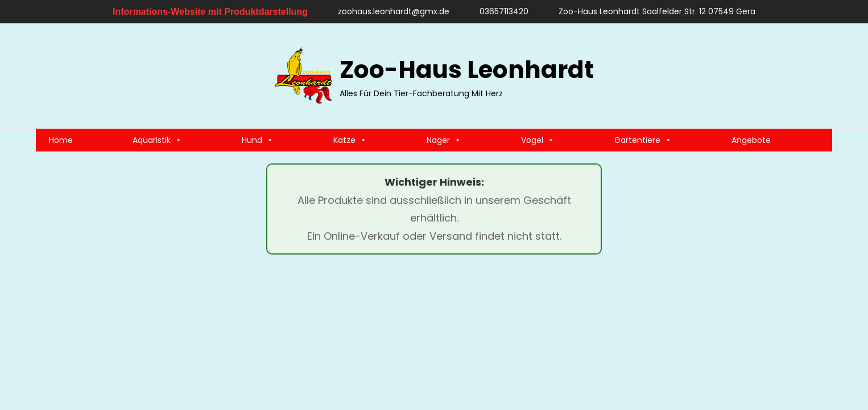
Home (61, 140)
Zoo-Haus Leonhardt (467, 70)
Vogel (538, 140)
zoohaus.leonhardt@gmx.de (388, 11)
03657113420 (499, 11)
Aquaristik (157, 140)
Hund (258, 140)
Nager (444, 140)
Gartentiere (643, 140)
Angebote (751, 140)
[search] (818, 76)
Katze (350, 140)
